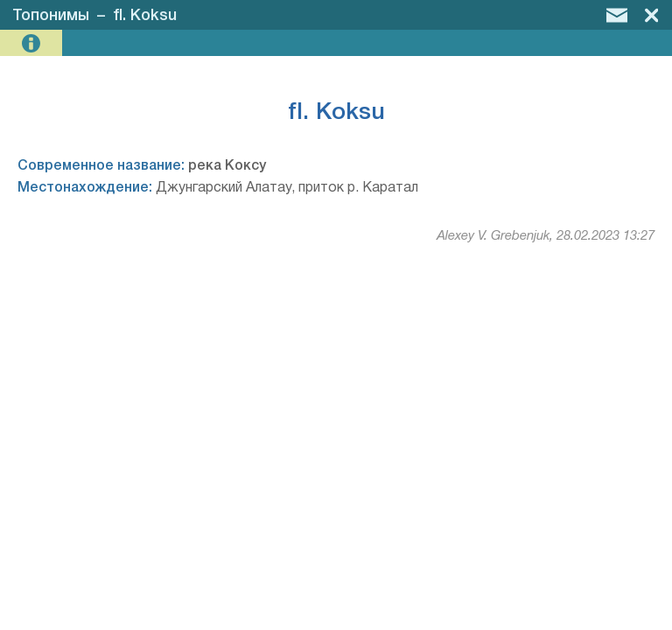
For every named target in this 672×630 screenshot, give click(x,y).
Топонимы (51, 16)
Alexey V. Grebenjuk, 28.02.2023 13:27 (546, 236)
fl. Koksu (145, 16)
